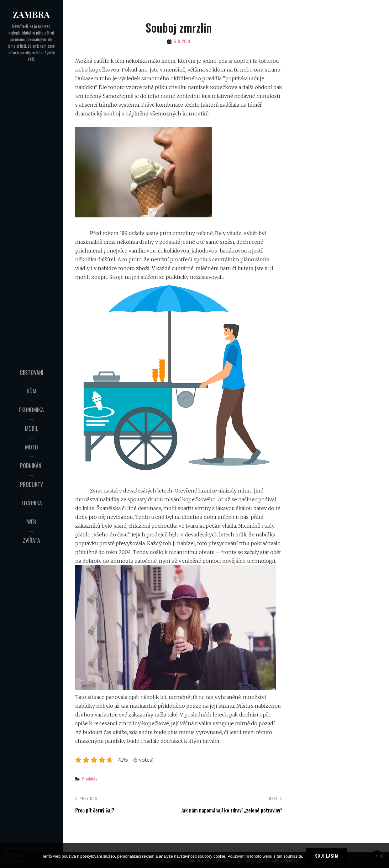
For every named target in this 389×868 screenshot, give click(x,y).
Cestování (32, 372)
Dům (32, 391)
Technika (32, 503)
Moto (32, 447)
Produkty (32, 484)
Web (32, 522)
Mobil (32, 428)
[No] (381, 856)
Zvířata (32, 540)
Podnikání (31, 466)
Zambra (31, 14)
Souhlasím (327, 856)
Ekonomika (32, 410)
